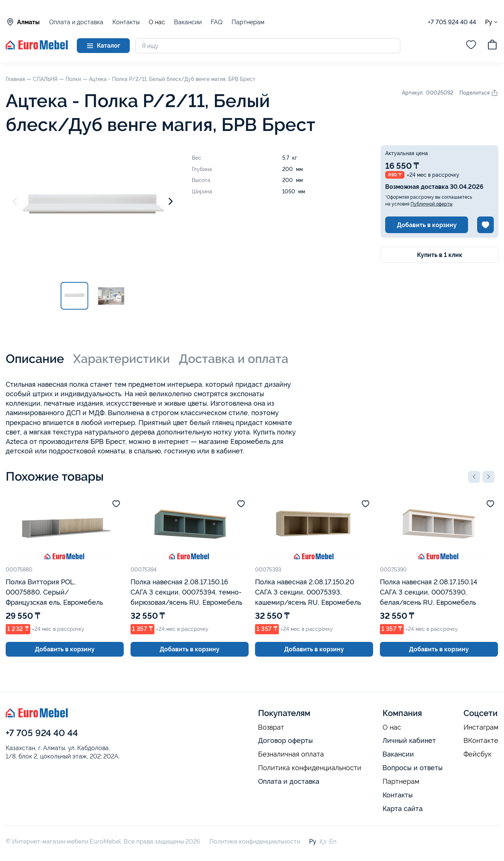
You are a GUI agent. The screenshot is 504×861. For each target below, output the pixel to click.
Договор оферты (285, 740)
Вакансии (188, 22)
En (333, 842)
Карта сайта (403, 809)
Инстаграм (481, 727)
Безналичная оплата (291, 754)
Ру (492, 22)
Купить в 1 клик (440, 255)
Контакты (126, 22)
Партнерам (248, 22)
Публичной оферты (432, 204)
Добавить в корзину (427, 225)
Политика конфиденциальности (310, 768)
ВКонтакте (481, 741)
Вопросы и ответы (413, 768)
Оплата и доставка (76, 22)
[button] (474, 477)
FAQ (217, 22)
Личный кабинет (409, 740)
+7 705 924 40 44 (452, 22)
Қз (323, 842)
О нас (157, 22)
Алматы (23, 22)
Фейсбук (478, 754)
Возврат (271, 727)
